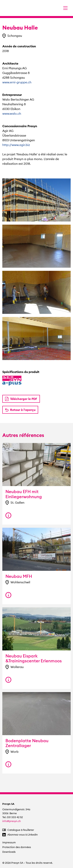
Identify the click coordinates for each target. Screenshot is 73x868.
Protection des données (17, 847)
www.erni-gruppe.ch (17, 82)
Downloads (9, 852)
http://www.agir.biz (16, 145)
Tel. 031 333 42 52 (13, 817)
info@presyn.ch (12, 821)
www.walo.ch (12, 113)
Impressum (9, 842)
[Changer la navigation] (65, 8)
